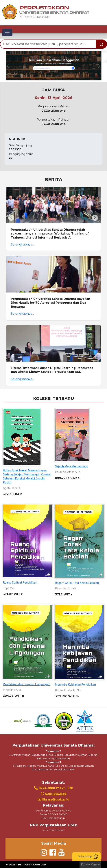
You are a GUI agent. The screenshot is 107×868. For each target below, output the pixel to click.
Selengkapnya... (22, 244)
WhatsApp (88, 857)
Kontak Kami (89, 865)
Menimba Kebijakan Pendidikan (75, 685)
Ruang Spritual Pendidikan (20, 583)
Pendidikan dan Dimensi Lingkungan (27, 684)
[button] (8, 66)
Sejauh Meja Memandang (72, 466)
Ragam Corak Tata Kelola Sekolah (77, 583)
